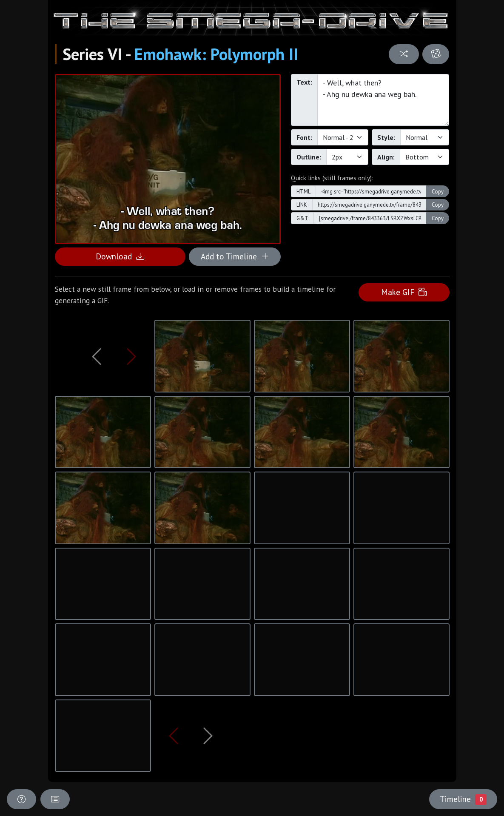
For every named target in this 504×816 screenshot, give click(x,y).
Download (120, 256)
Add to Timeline (235, 256)
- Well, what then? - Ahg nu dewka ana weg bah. (383, 100)
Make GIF (404, 292)
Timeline (463, 799)
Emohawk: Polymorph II (216, 54)
